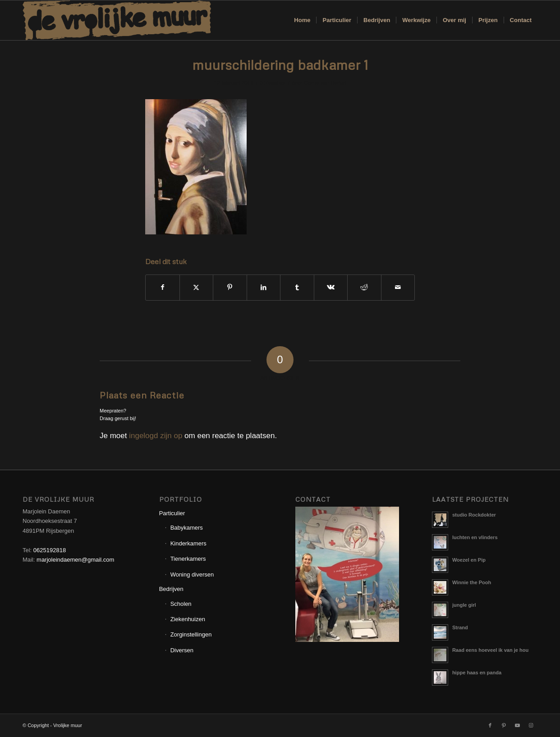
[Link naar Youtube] (517, 725)
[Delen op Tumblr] (297, 287)
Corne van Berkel (325, 83)
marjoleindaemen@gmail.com (75, 560)
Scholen (181, 604)
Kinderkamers (188, 543)
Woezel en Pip (469, 560)
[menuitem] (302, 20)
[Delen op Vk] (331, 287)
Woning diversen (192, 574)
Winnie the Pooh (472, 582)
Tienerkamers (188, 559)
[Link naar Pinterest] (504, 725)
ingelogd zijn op (156, 436)
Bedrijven (171, 589)
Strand (460, 627)
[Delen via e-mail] (398, 287)
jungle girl (464, 605)
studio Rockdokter (474, 515)
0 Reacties (273, 83)
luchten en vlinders (475, 537)
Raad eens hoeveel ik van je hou (490, 650)
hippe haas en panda (477, 673)
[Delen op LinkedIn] (264, 287)
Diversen (182, 650)
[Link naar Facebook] (490, 725)
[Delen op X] (197, 287)
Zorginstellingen (191, 634)
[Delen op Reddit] (364, 287)
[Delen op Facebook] (163, 287)
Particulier (172, 513)
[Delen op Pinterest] (230, 287)
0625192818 (50, 550)
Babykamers (187, 528)
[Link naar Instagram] (531, 725)
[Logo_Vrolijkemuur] (117, 20)
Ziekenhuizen (188, 619)
